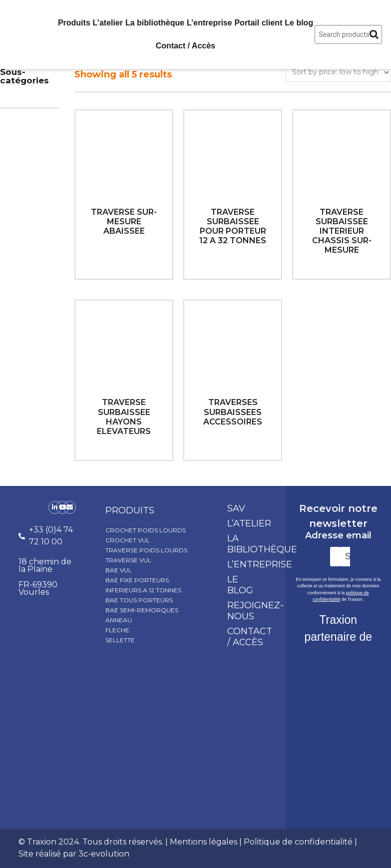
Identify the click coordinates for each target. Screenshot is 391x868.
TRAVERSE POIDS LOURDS (146, 550)
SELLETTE (120, 640)
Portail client (258, 23)
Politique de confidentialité (298, 842)
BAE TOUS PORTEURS (139, 600)
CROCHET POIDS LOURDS (146, 530)
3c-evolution (104, 854)
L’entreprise (209, 23)
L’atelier (108, 23)
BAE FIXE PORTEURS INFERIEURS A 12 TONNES (143, 585)
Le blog (299, 23)
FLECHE (117, 630)
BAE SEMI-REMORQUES (142, 610)
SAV (236, 508)
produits (130, 510)
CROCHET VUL (128, 540)
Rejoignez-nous (251, 611)
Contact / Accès (186, 46)
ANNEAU (119, 620)
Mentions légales (203, 842)
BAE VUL (119, 570)
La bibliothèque (155, 23)
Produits (74, 23)
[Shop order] (338, 72)
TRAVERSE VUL (128, 560)
